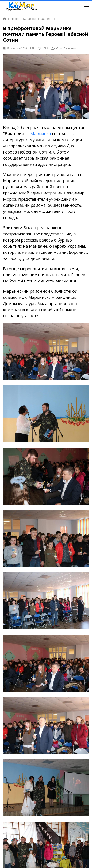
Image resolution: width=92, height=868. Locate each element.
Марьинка (41, 134)
